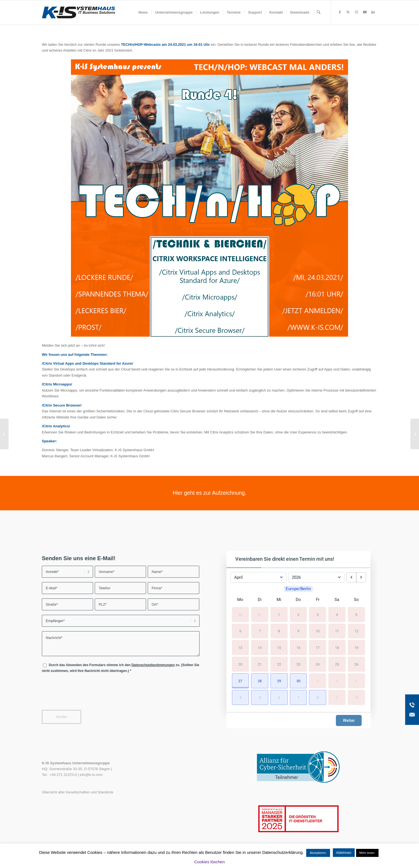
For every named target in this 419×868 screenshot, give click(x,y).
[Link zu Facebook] (340, 12)
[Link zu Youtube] (365, 12)
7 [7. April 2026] (260, 633)
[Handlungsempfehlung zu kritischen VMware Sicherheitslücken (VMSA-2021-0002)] (415, 434)
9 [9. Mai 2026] (337, 699)
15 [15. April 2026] (279, 649)
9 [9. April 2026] (298, 633)
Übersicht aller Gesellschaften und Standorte (78, 792)
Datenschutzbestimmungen (153, 665)
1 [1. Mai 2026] (318, 682)
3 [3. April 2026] (318, 616)
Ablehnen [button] (344, 853)
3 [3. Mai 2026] (356, 682)
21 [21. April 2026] (260, 666)
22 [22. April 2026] (279, 666)
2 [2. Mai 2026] (337, 682)
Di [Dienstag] (260, 601)
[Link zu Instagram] (356, 12)
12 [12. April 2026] (356, 633)
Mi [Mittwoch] (279, 601)
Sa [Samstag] (337, 601)
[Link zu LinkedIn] (373, 12)
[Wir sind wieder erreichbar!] (4, 434)
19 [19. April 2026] (356, 649)
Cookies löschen (209, 862)
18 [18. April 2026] (337, 649)
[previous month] (351, 576)
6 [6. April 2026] (240, 633)
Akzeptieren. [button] (318, 853)
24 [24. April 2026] (318, 666)
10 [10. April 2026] (318, 633)
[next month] (361, 576)
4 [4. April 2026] (337, 616)
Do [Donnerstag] (298, 601)
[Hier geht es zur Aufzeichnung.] (209, 493)
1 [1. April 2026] (279, 616)
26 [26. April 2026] (356, 666)
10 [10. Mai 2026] (356, 699)
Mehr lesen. (367, 853)
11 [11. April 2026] (337, 633)
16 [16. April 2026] (298, 649)
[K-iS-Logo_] (78, 12)
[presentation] (84, 695)
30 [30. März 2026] (240, 616)
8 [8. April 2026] (279, 633)
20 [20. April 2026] (240, 666)
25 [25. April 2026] (337, 666)
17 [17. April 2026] (318, 649)
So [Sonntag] (356, 601)
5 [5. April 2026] (356, 616)
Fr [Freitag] (318, 601)
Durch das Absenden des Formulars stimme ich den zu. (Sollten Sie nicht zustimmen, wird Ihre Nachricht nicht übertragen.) (121, 668)
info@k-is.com (91, 775)
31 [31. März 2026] (260, 616)
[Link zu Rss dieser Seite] (348, 12)
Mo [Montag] (240, 601)
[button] (241, 682)
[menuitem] (143, 12)
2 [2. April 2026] (298, 616)
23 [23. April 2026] (298, 666)
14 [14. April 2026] (260, 649)
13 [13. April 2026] (240, 649)
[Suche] (319, 12)
